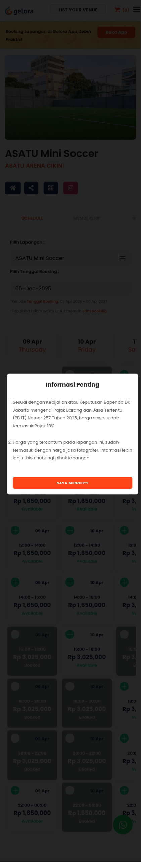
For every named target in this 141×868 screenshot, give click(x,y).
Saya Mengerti (73, 483)
